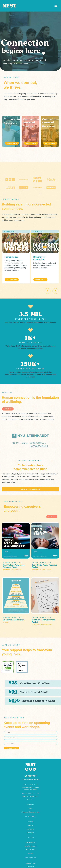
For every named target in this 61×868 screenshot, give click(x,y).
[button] (56, 6)
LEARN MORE (12, 143)
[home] (28, 6)
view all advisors (30, 489)
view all (52, 517)
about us (8, 409)
